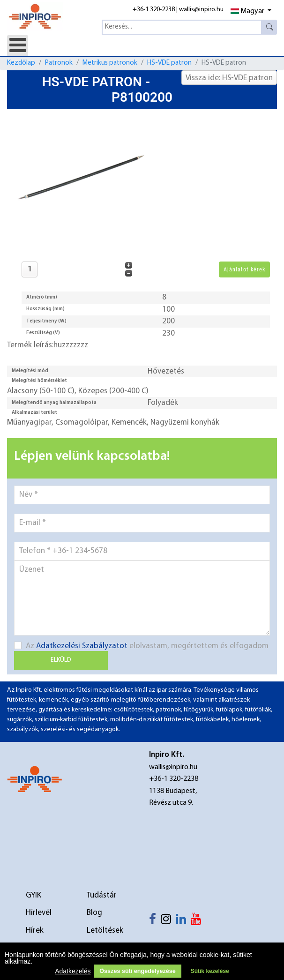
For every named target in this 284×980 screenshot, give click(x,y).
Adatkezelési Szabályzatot (82, 646)
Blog (94, 913)
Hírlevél (39, 913)
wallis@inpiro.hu (201, 10)
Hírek (35, 931)
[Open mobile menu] (18, 46)
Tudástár (102, 895)
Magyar (247, 11)
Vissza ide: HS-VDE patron (229, 78)
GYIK (34, 895)
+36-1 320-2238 (154, 10)
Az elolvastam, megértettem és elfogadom (141, 646)
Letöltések (105, 931)
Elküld (61, 660)
